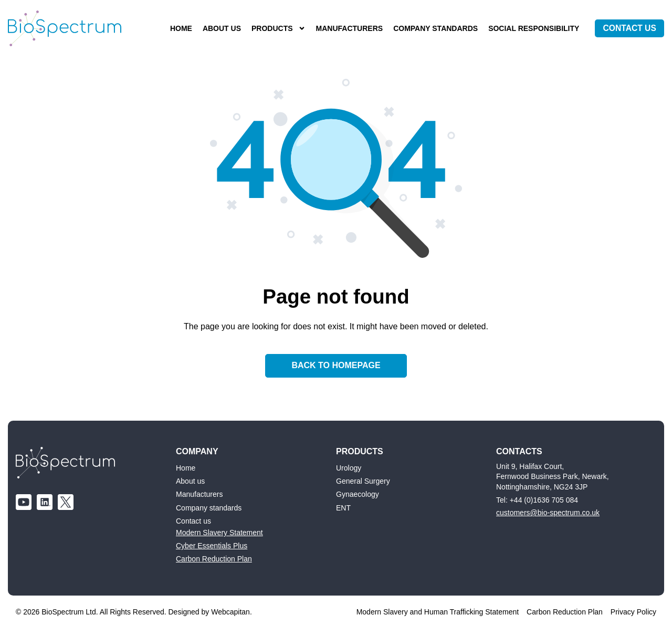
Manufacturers (346, 28)
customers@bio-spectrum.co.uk (548, 513)
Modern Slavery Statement (219, 533)
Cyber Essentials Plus (212, 546)
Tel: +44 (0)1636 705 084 (537, 499)
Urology (349, 467)
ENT (343, 508)
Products (275, 29)
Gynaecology (358, 494)
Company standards (432, 28)
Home (178, 28)
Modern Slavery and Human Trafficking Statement (438, 612)
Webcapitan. (232, 612)
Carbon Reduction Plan (214, 559)
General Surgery (363, 481)
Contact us (193, 521)
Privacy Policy (633, 612)
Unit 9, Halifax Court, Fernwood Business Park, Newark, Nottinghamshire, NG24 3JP (553, 476)
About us (219, 28)
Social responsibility (531, 28)
